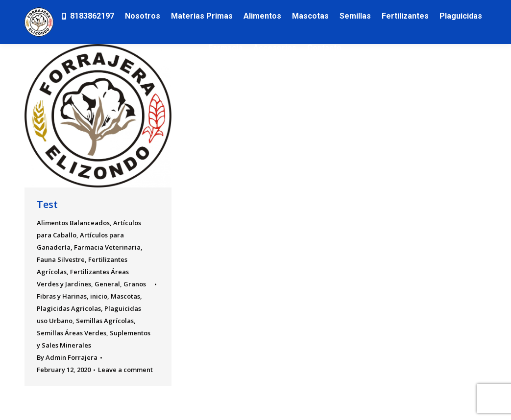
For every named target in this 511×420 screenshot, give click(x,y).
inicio (99, 296)
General (107, 284)
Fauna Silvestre (61, 259)
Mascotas (125, 296)
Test (47, 204)
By (67, 357)
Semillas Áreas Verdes (72, 333)
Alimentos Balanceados (73, 223)
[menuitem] (87, 16)
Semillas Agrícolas (105, 321)
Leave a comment (125, 370)
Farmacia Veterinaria (107, 247)
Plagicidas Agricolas (69, 308)
